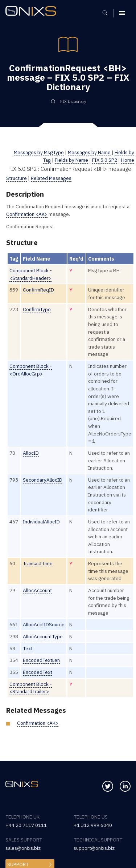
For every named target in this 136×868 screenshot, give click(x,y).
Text (28, 648)
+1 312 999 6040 (93, 825)
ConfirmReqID (38, 290)
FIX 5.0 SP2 (105, 160)
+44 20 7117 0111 (26, 825)
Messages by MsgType (39, 152)
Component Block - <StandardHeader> (31, 274)
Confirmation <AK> (27, 214)
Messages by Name (89, 152)
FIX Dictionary (73, 101)
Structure (17, 178)
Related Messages (51, 178)
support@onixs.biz (94, 848)
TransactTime (38, 563)
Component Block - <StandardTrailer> (31, 688)
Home (128, 160)
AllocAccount (37, 590)
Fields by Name (71, 160)
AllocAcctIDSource (44, 624)
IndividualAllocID (41, 522)
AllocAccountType (43, 636)
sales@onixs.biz (23, 848)
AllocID (31, 453)
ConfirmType (37, 309)
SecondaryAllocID (43, 480)
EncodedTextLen (41, 660)
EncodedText (38, 672)
